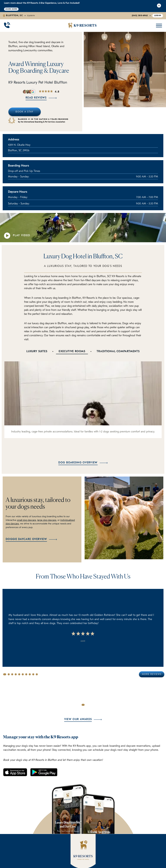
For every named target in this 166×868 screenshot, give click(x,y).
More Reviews (152, 674)
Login (158, 16)
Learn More (11, 9)
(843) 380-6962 (140, 16)
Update (31, 16)
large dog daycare (47, 520)
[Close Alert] (159, 6)
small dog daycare (27, 520)
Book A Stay (24, 112)
